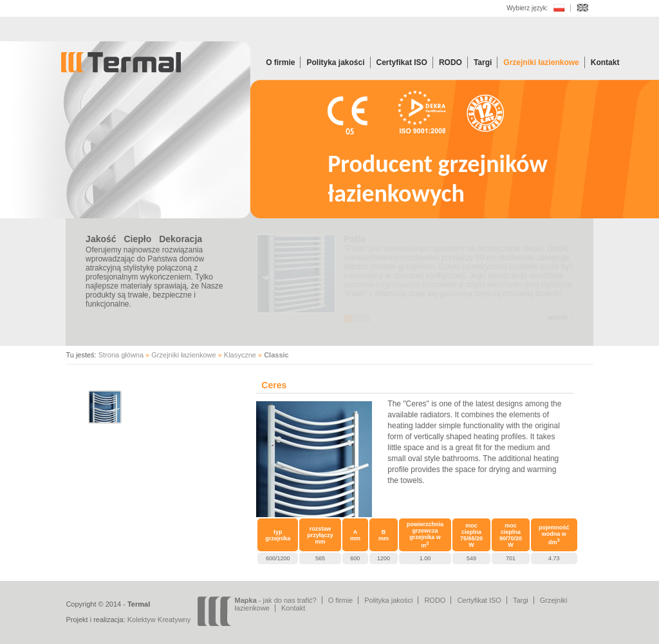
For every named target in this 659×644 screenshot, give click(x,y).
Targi (483, 62)
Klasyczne (240, 355)
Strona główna (121, 355)
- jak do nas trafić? (276, 600)
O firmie (280, 62)
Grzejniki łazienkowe (541, 62)
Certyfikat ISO (402, 62)
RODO (450, 62)
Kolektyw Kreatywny (159, 620)
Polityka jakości (335, 62)
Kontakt (605, 62)
